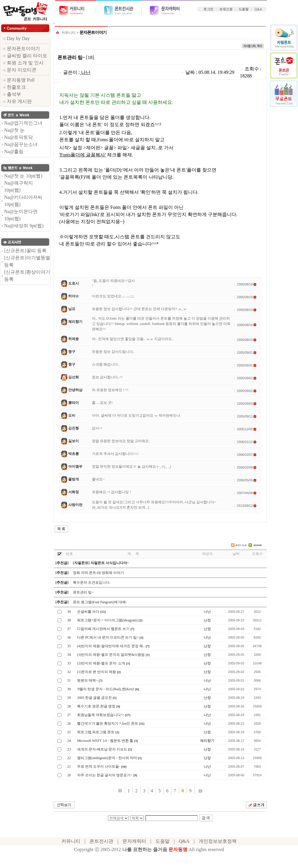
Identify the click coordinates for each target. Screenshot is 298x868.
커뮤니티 (68, 33)
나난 (86, 72)
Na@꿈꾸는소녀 (21, 144)
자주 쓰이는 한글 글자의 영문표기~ (105, 775)
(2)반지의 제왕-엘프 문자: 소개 (101, 663)
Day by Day (16, 38)
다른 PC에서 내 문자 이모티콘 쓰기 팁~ (108, 637)
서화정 (74, 492)
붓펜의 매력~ (87, 680)
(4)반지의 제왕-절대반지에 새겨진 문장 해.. (111, 646)
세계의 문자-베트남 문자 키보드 (102, 749)
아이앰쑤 (75, 466)
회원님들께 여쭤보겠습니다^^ (101, 715)
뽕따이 (74, 403)
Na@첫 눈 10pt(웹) (23, 176)
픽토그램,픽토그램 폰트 (96, 732)
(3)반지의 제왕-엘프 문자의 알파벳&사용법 (111, 655)
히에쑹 (74, 339)
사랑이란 (75, 505)
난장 (207, 620)
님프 (72, 309)
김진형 (74, 428)
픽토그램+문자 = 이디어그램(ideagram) (107, 620)
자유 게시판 (17, 101)
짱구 (72, 352)
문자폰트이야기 (21, 49)
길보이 (74, 441)
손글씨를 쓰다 (88, 612)
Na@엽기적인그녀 (23, 123)
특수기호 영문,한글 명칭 (96, 706)
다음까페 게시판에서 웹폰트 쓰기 (103, 629)
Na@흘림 (14, 151)
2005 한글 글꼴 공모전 (94, 698)
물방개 (74, 479)
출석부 (12, 94)
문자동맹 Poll (19, 80)
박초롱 (74, 454)
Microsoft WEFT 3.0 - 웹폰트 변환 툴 (105, 741)
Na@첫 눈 (14, 130)
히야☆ (74, 296)
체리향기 (75, 322)
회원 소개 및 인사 (23, 63)
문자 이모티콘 (20, 70)
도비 (72, 415)
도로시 (74, 283)
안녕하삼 (75, 390)
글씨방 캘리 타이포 (25, 56)
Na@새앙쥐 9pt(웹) (24, 226)
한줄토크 (14, 87)
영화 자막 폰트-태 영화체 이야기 (98, 573)
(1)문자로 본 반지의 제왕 (97, 672)
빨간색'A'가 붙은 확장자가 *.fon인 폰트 (108, 723)
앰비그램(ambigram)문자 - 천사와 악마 (107, 758)
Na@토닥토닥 (19, 137)
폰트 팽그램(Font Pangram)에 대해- (100, 602)
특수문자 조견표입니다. (92, 583)
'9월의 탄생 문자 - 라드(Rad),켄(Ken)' (106, 689)
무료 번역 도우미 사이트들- (99, 767)
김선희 (74, 377)
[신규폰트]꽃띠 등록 (25, 251)
